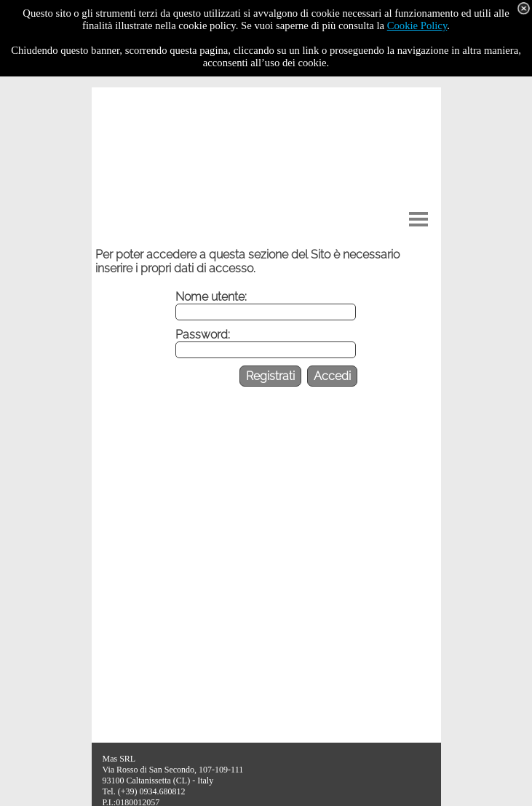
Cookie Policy (417, 25)
